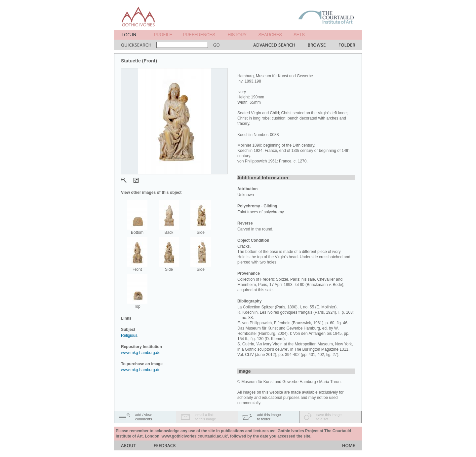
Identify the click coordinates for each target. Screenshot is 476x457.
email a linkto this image (206, 417)
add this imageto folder (269, 417)
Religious (129, 335)
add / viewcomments (144, 417)
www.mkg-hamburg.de (141, 353)
